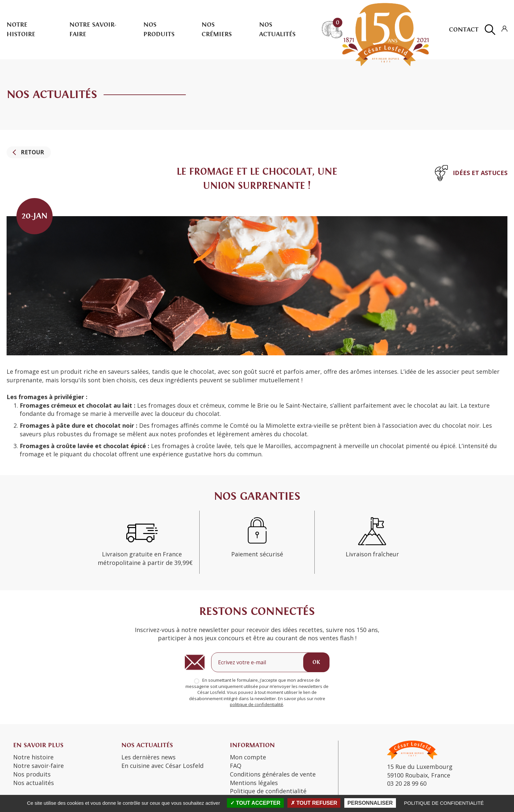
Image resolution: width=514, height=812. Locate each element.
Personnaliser (370, 803)
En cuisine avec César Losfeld (162, 766)
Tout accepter (255, 803)
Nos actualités (34, 783)
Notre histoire (33, 757)
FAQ (236, 766)
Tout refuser (314, 803)
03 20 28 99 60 (407, 784)
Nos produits (32, 774)
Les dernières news (148, 757)
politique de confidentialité (257, 705)
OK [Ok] (316, 662)
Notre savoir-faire (38, 766)
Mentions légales (254, 783)
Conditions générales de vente (273, 774)
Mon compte (248, 757)
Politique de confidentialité (444, 803)
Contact (464, 29)
